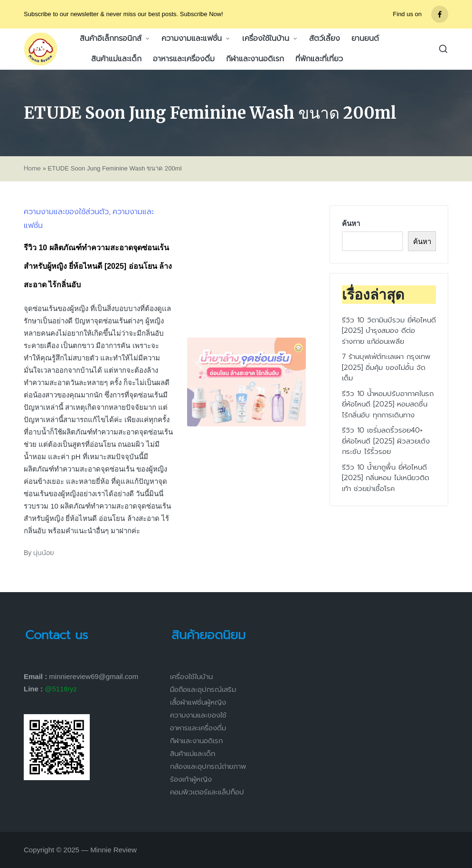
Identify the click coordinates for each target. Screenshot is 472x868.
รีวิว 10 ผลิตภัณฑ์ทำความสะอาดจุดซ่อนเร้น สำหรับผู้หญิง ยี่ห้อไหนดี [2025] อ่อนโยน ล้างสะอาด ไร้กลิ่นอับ (98, 266)
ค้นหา (351, 223)
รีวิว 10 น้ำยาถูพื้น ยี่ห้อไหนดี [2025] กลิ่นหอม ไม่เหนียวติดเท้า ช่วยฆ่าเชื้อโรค (386, 478)
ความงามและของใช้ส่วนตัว (66, 212)
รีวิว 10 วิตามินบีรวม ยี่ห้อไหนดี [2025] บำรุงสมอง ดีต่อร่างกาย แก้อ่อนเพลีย (389, 331)
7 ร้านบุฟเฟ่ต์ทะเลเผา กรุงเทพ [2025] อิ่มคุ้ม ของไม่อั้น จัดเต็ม (386, 367)
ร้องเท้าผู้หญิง (191, 779)
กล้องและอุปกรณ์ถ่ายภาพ (208, 766)
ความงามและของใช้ (198, 715)
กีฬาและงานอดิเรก (196, 741)
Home (32, 169)
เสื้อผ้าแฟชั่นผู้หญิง (198, 702)
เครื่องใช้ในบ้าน (191, 677)
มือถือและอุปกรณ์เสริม (203, 689)
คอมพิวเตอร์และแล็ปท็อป (207, 792)
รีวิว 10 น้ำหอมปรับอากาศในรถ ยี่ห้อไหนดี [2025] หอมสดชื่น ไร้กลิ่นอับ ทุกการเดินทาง (388, 404)
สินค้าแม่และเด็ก (193, 754)
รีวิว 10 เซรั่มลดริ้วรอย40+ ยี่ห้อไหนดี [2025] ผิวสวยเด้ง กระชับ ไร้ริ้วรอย (386, 441)
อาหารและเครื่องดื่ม (198, 728)
